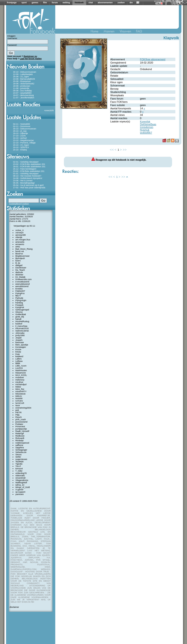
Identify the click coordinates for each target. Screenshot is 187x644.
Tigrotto (19, 464)
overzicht (49, 110)
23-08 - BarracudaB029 (24, 79)
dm (131, 3)
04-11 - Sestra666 (21, 124)
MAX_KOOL (21, 375)
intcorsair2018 (22, 328)
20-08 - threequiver (22, 81)
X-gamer (19, 490)
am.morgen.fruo (23, 240)
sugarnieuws (21, 459)
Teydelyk (19, 462)
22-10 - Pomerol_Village (24, 143)
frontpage (12, 3)
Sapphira (20, 448)
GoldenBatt (21, 314)
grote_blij (20, 317)
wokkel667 (146, 133)
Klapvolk (171, 38)
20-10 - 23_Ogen (21, 145)
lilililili (18, 363)
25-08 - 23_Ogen (21, 77)
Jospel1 (19, 340)
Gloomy (19, 312)
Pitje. (18, 415)
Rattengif (20, 434)
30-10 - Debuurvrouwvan (25, 72)
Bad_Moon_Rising (24, 249)
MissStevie (21, 394)
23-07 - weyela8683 (22, 93)
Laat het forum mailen (31, 59)
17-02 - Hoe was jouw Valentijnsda (29, 188)
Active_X (20, 230)
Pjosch (19, 417)
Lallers (19, 359)
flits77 (18, 296)
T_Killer (19, 471)
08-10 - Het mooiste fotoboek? (27, 176)
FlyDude (19, 298)
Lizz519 (19, 368)
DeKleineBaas (148, 124)
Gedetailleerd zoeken (19, 204)
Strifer (18, 457)
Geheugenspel (22, 310)
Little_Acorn (21, 366)
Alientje (19, 237)
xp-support (20, 492)
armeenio (20, 244)
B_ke (18, 263)
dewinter (19, 275)
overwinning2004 (23, 408)
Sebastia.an (21, 452)
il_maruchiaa (21, 326)
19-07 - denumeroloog (23, 95)
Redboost (20, 436)
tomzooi (19, 469)
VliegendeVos (22, 480)
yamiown (20, 494)
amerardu (20, 242)
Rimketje (19, 441)
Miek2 (18, 387)
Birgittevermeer (23, 256)
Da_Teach (20, 270)
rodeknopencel (22, 443)
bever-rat (20, 251)
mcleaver (20, 377)
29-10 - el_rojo (20, 131)
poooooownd (21, 422)
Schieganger (21, 450)
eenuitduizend (22, 286)
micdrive (19, 382)
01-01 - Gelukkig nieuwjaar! (26, 174)
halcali (18, 319)
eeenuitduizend (23, 284)
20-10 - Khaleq (20, 150)
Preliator (19, 424)
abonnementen (105, 3)
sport (24, 3)
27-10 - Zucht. (20, 136)
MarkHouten (21, 370)
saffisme (19, 445)
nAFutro (19, 401)
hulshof (19, 324)
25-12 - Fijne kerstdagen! (25, 169)
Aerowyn (19, 233)
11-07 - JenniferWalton (24, 98)
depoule (19, 272)
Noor (18, 406)
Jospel (18, 338)
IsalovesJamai (22, 331)
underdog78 (21, 473)
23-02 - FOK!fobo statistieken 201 (29, 171)
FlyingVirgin (21, 300)
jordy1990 (20, 335)
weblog (66, 3)
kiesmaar (20, 342)
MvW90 (19, 398)
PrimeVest (20, 427)
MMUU (19, 396)
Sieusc (19, 455)
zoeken (121, 3)
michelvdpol (21, 384)
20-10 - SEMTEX (21, 147)
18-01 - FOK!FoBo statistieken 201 (29, 167)
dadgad (19, 265)
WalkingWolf (21, 483)
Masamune (21, 373)
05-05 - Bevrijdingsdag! (24, 183)
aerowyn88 (21, 235)
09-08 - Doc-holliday (23, 91)
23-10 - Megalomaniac (24, 140)
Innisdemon (147, 127)
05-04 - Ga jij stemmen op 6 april (28, 185)
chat (91, 3)
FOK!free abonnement (153, 59)
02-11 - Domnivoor (22, 126)
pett (17, 410)
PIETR (19, 413)
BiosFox (19, 254)
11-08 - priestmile (21, 88)
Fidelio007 (20, 291)
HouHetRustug (22, 321)
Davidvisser (21, 268)
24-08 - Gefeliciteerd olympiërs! (28, 178)
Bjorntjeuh (20, 258)
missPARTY (21, 391)
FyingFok (20, 307)
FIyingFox (20, 293)
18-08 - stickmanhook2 (24, 84)
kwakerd (19, 356)
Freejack (19, 305)
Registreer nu (30, 56)
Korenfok (145, 121)
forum (55, 3)
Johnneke (20, 333)
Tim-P (18, 466)
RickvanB (20, 438)
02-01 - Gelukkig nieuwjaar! (26, 162)
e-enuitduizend (22, 282)
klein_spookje (22, 345)
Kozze (18, 349)
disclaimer (14, 607)
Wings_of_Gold (23, 487)
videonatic (20, 476)
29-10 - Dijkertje (21, 133)
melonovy (20, 380)
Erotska (19, 289)
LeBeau (19, 361)
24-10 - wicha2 (20, 138)
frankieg (19, 303)
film (45, 3)
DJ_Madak (20, 277)
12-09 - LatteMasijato (23, 74)
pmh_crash (21, 420)
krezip (18, 352)
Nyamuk (145, 130)
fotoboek (79, 3)
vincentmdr (21, 478)
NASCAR (20, 403)
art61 (18, 247)
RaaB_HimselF (23, 431)
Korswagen (21, 347)
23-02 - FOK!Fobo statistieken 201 (29, 164)
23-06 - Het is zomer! (23, 181)
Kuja (17, 354)
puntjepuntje (21, 429)
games (35, 3)
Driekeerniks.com (24, 279)
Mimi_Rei (20, 389)
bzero (18, 261)
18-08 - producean (22, 86)
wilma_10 (20, 485)
